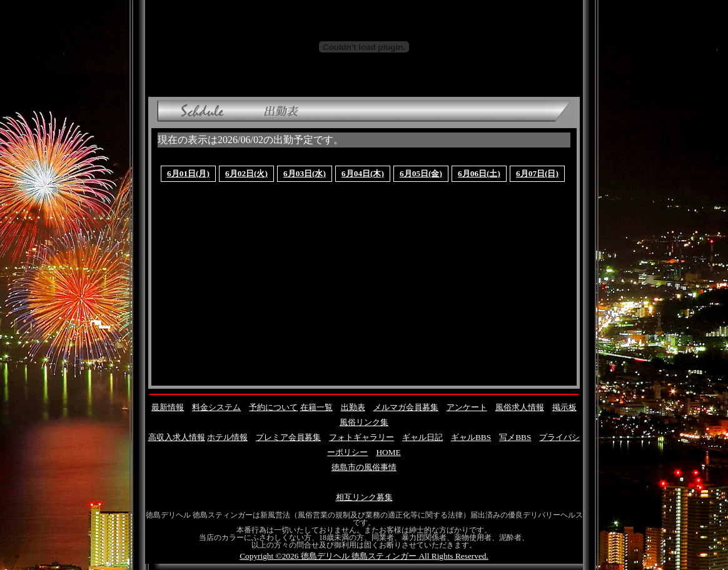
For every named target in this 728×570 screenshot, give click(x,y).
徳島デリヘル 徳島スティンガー (359, 556)
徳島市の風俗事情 (364, 467)
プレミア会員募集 (288, 437)
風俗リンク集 (364, 422)
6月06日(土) (479, 173)
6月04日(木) (363, 173)
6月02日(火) (246, 173)
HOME (388, 452)
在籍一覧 (316, 407)
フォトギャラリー (361, 437)
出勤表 (353, 407)
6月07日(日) (537, 173)
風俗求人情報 (520, 407)
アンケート (467, 407)
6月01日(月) (188, 173)
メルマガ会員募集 (406, 407)
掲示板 (564, 407)
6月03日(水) (305, 173)
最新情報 (168, 407)
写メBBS (515, 437)
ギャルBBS (471, 437)
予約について (273, 407)
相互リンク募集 (364, 497)
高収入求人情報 (177, 437)
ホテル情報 (227, 437)
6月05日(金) (421, 173)
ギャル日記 (422, 437)
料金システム (216, 407)
